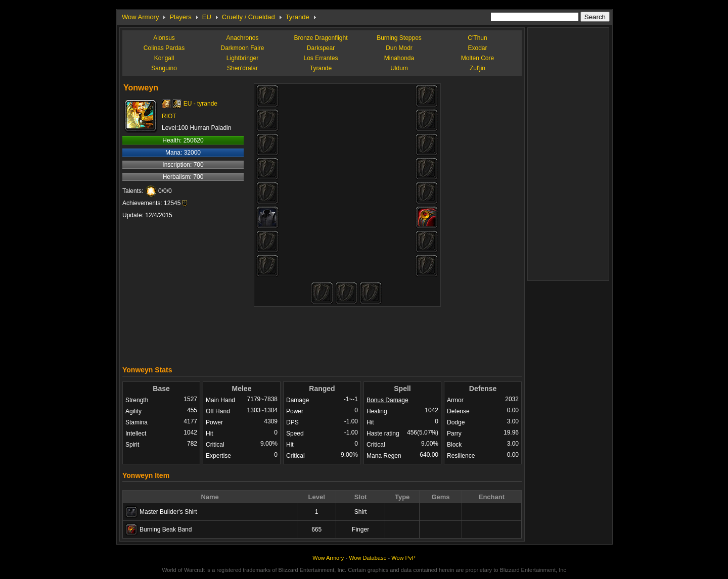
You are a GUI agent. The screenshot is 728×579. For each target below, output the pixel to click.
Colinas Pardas (164, 48)
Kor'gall (164, 58)
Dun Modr (399, 48)
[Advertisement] (322, 333)
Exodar (477, 48)
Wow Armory (140, 17)
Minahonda (399, 58)
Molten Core (477, 58)
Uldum (399, 68)
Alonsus (164, 38)
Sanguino (164, 68)
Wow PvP (403, 558)
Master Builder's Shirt (168, 512)
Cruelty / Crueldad (248, 17)
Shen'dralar (242, 68)
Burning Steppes (399, 38)
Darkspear (321, 48)
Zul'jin (477, 68)
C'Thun (477, 38)
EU (207, 17)
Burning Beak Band (166, 529)
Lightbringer (242, 58)
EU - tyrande (200, 104)
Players (180, 17)
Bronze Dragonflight (321, 38)
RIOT (169, 116)
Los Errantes (321, 58)
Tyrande (298, 17)
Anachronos (242, 38)
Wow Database (368, 558)
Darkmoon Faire (242, 48)
